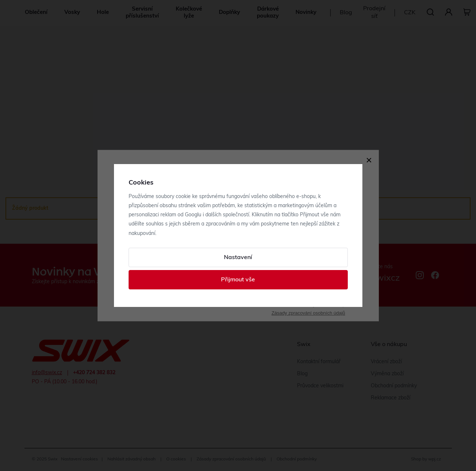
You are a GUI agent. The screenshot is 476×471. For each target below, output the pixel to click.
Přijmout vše (238, 280)
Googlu (193, 215)
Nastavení (238, 258)
